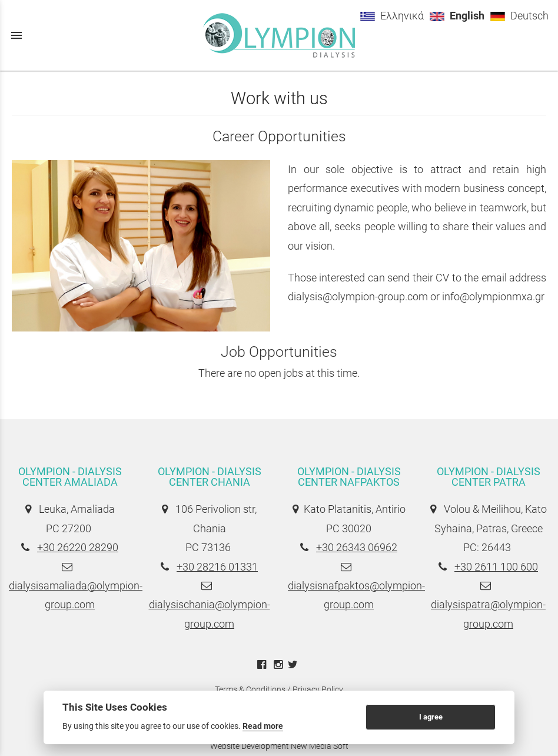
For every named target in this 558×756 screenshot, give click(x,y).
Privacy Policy (318, 689)
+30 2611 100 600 (496, 567)
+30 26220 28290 (78, 547)
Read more (263, 726)
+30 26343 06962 (357, 547)
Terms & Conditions (250, 689)
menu (16, 35)
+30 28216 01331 (217, 567)
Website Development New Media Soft (279, 746)
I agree (431, 717)
